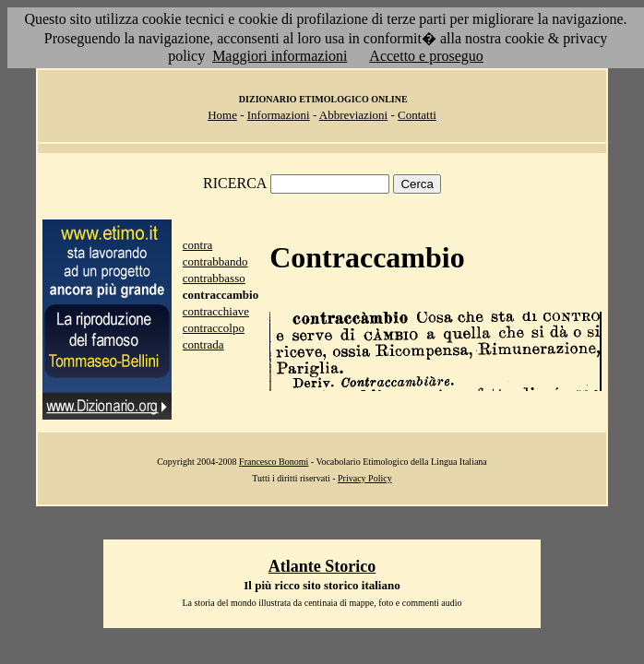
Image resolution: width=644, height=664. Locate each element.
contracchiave (216, 311)
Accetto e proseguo (426, 56)
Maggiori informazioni (280, 56)
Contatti (417, 115)
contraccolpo (214, 328)
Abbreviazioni (353, 115)
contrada (203, 344)
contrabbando (215, 261)
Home (222, 115)
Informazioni (279, 115)
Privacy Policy (365, 478)
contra (197, 245)
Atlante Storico (322, 566)
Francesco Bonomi (274, 462)
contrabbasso (214, 278)
